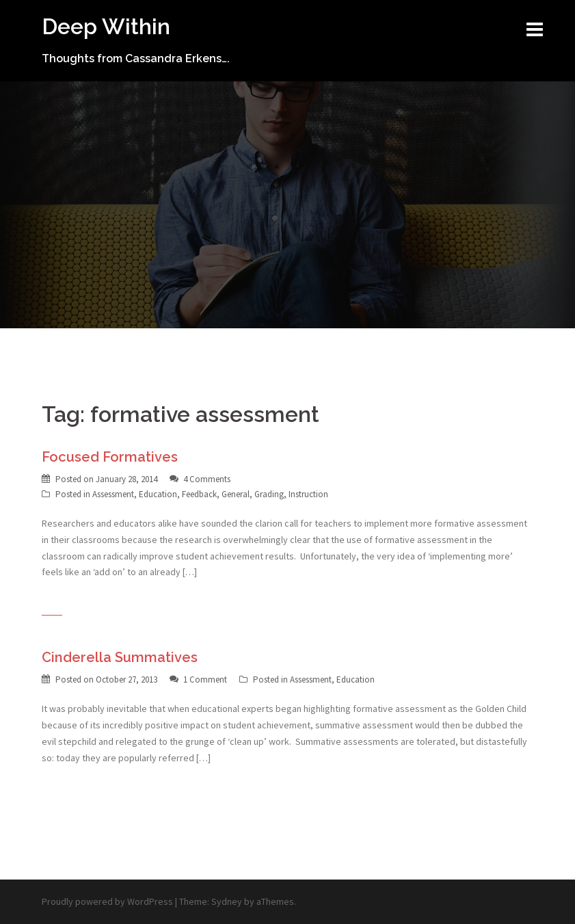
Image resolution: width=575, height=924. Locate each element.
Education (158, 494)
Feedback (199, 494)
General (236, 494)
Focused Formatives (110, 457)
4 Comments (207, 479)
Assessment (113, 494)
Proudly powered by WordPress (107, 901)
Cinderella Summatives (120, 657)
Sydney (227, 901)
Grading (269, 494)
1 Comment (205, 679)
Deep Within (106, 26)
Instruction (308, 494)
